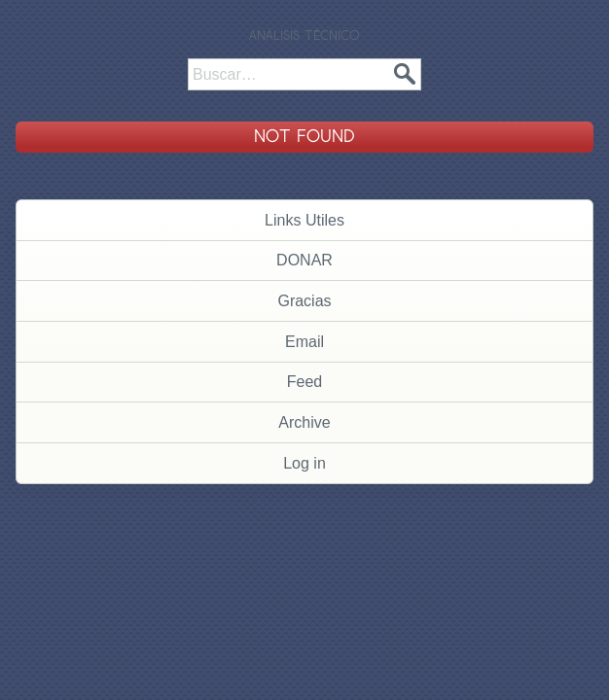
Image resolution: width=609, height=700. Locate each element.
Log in (304, 463)
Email (304, 342)
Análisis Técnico (304, 36)
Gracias (304, 301)
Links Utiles (304, 220)
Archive (304, 422)
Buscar (405, 73)
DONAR (304, 260)
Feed (304, 382)
